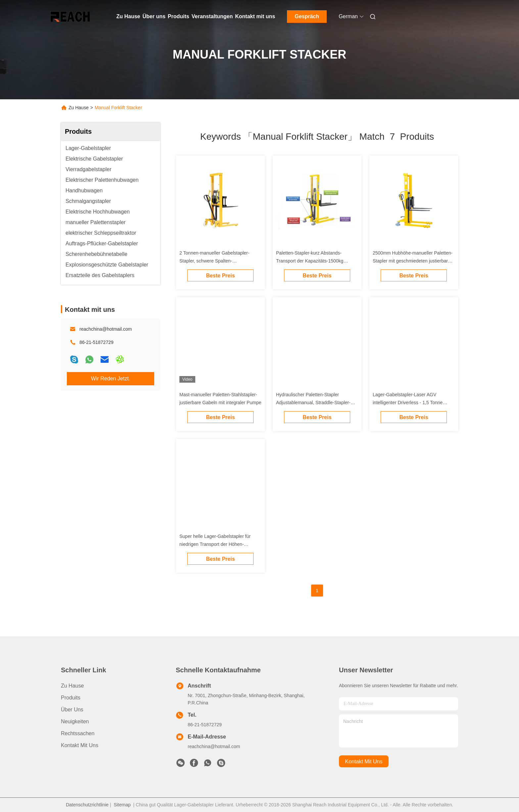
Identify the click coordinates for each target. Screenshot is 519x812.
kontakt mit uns (364, 762)
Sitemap (122, 805)
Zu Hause (128, 16)
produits (71, 698)
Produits (179, 16)
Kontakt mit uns (255, 16)
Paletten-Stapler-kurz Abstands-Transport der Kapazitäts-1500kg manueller (310, 261)
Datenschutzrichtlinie (87, 805)
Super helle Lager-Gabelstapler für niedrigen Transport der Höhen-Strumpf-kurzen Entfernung (215, 544)
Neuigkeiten (75, 721)
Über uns (154, 16)
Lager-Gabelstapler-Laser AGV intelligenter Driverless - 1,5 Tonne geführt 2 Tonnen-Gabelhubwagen (408, 403)
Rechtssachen (78, 733)
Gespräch (307, 16)
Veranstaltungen (212, 16)
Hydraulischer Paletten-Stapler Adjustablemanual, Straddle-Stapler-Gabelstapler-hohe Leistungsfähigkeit (314, 403)
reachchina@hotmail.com (106, 329)
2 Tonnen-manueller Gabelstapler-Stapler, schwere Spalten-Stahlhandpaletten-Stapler (214, 261)
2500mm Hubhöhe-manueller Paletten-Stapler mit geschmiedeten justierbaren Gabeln (413, 261)
